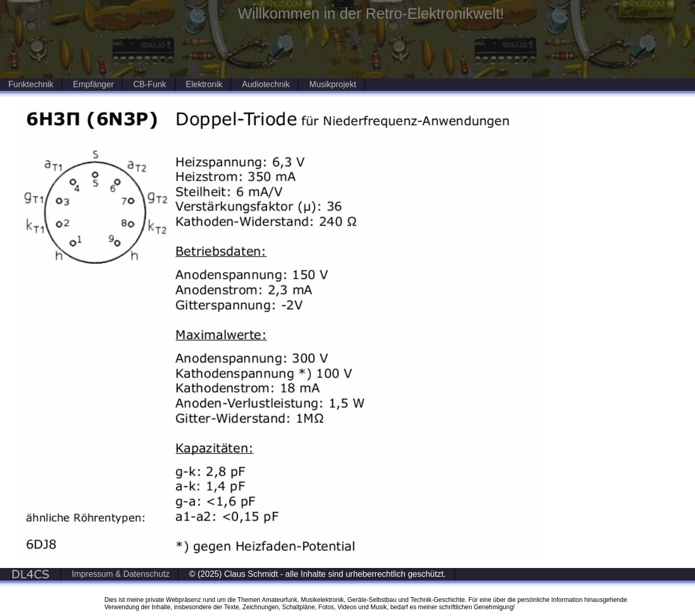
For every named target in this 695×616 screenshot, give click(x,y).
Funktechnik (31, 84)
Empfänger (93, 84)
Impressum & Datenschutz (121, 574)
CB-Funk (149, 84)
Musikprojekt (333, 84)
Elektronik (204, 84)
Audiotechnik (266, 84)
